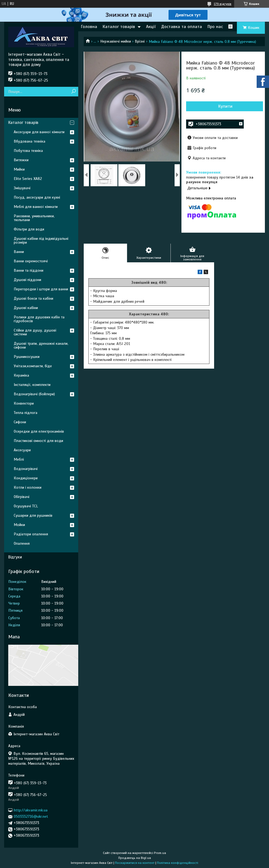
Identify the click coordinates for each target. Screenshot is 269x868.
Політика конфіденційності (178, 863)
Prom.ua (160, 853)
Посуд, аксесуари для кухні (37, 197)
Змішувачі (22, 188)
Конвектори (24, 403)
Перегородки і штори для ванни (41, 289)
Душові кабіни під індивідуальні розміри (41, 240)
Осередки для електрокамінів (39, 431)
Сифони (20, 422)
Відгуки (15, 557)
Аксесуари (22, 450)
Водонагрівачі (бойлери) (34, 394)
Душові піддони (27, 280)
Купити (225, 106)
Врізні (140, 41)
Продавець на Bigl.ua (135, 858)
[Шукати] (73, 92)
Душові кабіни (26, 308)
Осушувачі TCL (26, 506)
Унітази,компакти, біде (33, 366)
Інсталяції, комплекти (32, 385)
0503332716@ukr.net (31, 816)
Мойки (19, 525)
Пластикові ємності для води (38, 441)
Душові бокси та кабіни (33, 298)
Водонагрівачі (26, 469)
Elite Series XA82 (28, 179)
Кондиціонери (26, 478)
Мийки (19, 169)
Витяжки (21, 160)
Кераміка (21, 375)
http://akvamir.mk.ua (31, 810)
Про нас (215, 27)
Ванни (19, 252)
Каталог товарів (119, 27)
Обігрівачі (22, 497)
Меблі (19, 459)
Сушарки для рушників (33, 515)
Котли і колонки (28, 487)
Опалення (22, 543)
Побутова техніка (28, 151)
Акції (151, 27)
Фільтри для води (29, 229)
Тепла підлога (26, 413)
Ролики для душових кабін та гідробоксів (39, 319)
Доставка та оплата (182, 27)
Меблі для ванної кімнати (36, 207)
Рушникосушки (27, 357)
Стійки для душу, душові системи (35, 332)
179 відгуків (223, 4)
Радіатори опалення (31, 534)
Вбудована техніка (30, 141)
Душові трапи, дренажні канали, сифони (41, 345)
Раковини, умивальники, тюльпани (34, 218)
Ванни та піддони (29, 270)
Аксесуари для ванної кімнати (39, 132)
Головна (89, 27)
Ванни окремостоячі (31, 261)
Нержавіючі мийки (116, 41)
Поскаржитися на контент (135, 863)
